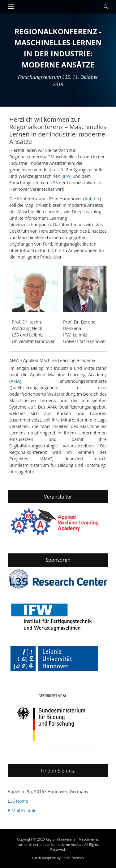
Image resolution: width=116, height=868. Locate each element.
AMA (15, 381)
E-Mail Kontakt (22, 811)
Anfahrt (92, 199)
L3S (54, 183)
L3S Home (18, 801)
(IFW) (67, 176)
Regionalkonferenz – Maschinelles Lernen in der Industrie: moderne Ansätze (58, 842)
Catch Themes (73, 858)
